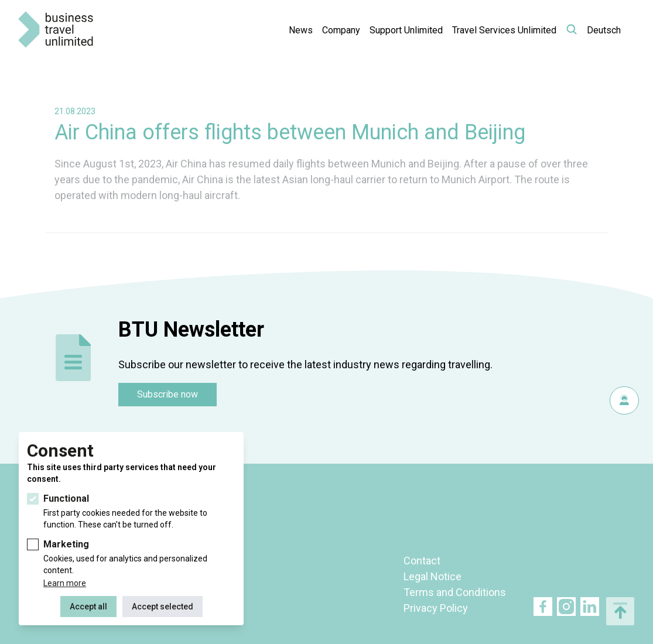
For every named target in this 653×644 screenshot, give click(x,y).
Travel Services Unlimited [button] (504, 30)
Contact (422, 561)
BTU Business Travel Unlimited (56, 30)
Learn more (65, 583)
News (301, 30)
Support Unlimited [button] (406, 30)
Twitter (566, 607)
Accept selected (163, 607)
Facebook (543, 607)
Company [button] (341, 30)
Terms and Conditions (455, 592)
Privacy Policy (436, 608)
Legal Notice (433, 576)
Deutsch (604, 30)
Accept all (88, 607)
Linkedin (590, 607)
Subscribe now (167, 394)
